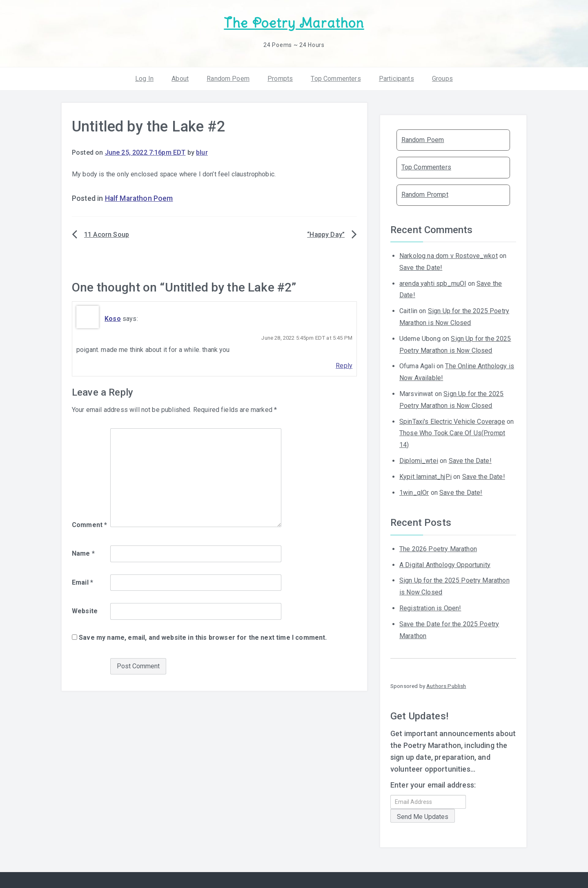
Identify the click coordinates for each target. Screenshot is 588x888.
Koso (113, 318)
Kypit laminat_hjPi (425, 476)
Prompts (280, 77)
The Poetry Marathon (294, 23)
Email (82, 582)
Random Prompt (425, 194)
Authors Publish (446, 685)
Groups (442, 77)
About (180, 77)
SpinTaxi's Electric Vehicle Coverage (452, 420)
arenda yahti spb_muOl (433, 282)
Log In (144, 77)
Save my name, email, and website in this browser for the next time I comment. (203, 637)
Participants (396, 77)
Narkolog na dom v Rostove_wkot (449, 255)
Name (83, 553)
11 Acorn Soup (107, 234)
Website (85, 610)
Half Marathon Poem (139, 197)
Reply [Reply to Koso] (344, 365)
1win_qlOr (414, 491)
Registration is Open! (430, 607)
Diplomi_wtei (419, 460)
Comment (89, 524)
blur (202, 152)
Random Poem (228, 77)
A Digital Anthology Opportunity (445, 564)
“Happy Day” (326, 234)
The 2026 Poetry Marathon (438, 548)
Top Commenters (336, 77)
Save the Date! (421, 267)
